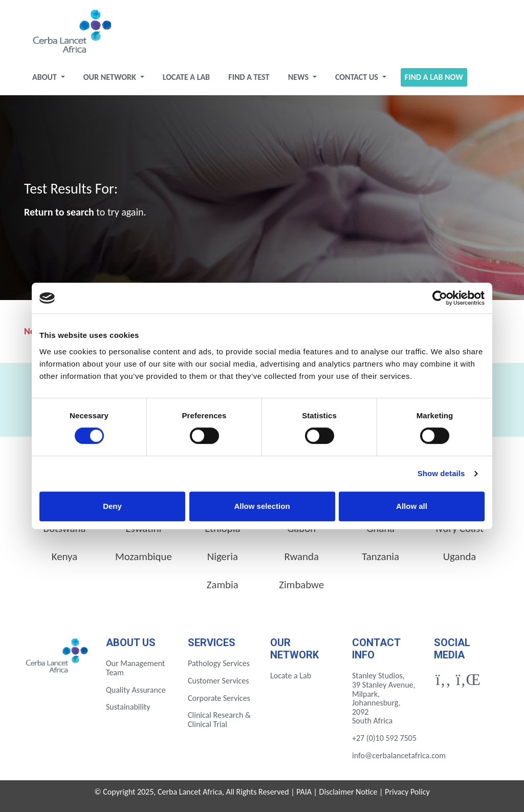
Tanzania (380, 557)
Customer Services (219, 681)
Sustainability (128, 707)
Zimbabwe (301, 585)
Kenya (64, 557)
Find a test (249, 77)
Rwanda (302, 557)
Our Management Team (135, 668)
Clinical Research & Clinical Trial (219, 720)
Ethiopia (222, 528)
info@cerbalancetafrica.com (399, 755)
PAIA (304, 792)
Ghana (380, 528)
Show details (441, 473)
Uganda (460, 557)
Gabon (301, 528)
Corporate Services (219, 698)
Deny (112, 506)
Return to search (59, 212)
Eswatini (143, 528)
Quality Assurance (136, 690)
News (299, 77)
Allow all (412, 506)
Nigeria (223, 557)
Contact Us (358, 77)
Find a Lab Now (434, 77)
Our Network (111, 77)
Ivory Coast (460, 528)
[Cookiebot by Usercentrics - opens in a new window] (440, 298)
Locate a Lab (186, 77)
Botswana (65, 528)
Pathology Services (219, 663)
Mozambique (144, 557)
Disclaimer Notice (348, 792)
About (45, 77)
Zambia (223, 585)
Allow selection (262, 506)
